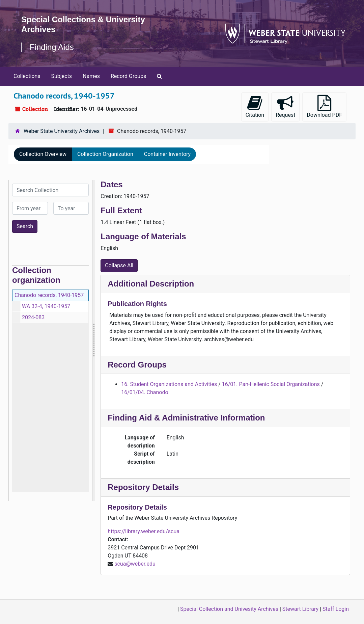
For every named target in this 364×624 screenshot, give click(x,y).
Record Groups (128, 76)
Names (91, 76)
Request (285, 106)
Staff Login (336, 609)
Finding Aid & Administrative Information (186, 418)
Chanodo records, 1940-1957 (49, 295)
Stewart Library (300, 609)
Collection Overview (43, 154)
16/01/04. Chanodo (145, 392)
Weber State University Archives (62, 131)
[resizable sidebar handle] (93, 341)
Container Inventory (167, 154)
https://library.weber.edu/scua (144, 531)
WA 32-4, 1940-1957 (46, 306)
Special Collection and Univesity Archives (229, 609)
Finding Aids (52, 47)
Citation (255, 106)
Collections (27, 76)
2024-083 (33, 317)
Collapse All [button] (119, 265)
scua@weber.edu (135, 564)
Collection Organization (105, 154)
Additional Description (151, 284)
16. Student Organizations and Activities (169, 384)
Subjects (62, 76)
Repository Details (143, 487)
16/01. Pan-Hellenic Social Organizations (271, 384)
